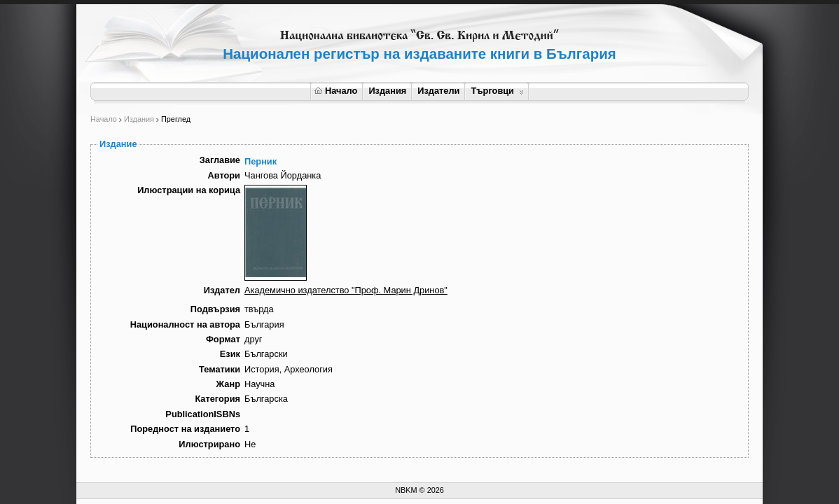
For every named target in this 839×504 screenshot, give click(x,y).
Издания (387, 91)
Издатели (438, 91)
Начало (336, 91)
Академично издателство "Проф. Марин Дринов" (346, 290)
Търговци (497, 91)
